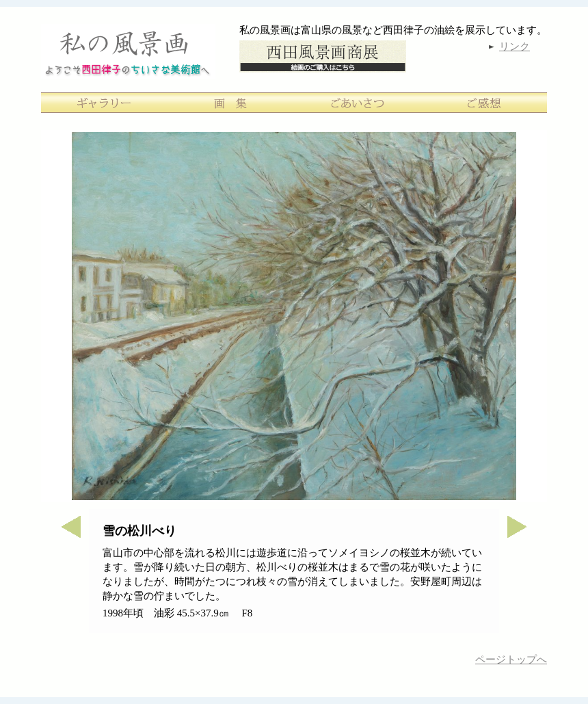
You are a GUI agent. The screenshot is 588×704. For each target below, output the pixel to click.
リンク (514, 47)
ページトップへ (511, 660)
